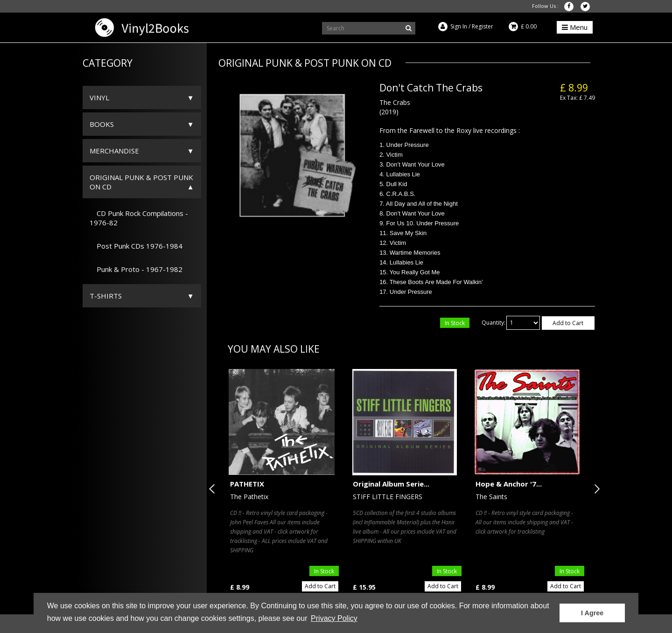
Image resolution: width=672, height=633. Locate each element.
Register (483, 26)
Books (102, 124)
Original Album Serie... (391, 484)
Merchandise (114, 151)
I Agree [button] (592, 613)
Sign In (459, 26)
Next (595, 489)
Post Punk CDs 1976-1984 (136, 246)
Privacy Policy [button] (334, 618)
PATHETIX (247, 484)
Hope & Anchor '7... (509, 484)
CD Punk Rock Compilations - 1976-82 (139, 218)
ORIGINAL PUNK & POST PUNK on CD (141, 182)
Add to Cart (568, 323)
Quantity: (493, 323)
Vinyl (99, 97)
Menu (575, 27)
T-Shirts (106, 296)
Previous (214, 489)
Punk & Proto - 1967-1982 (136, 269)
